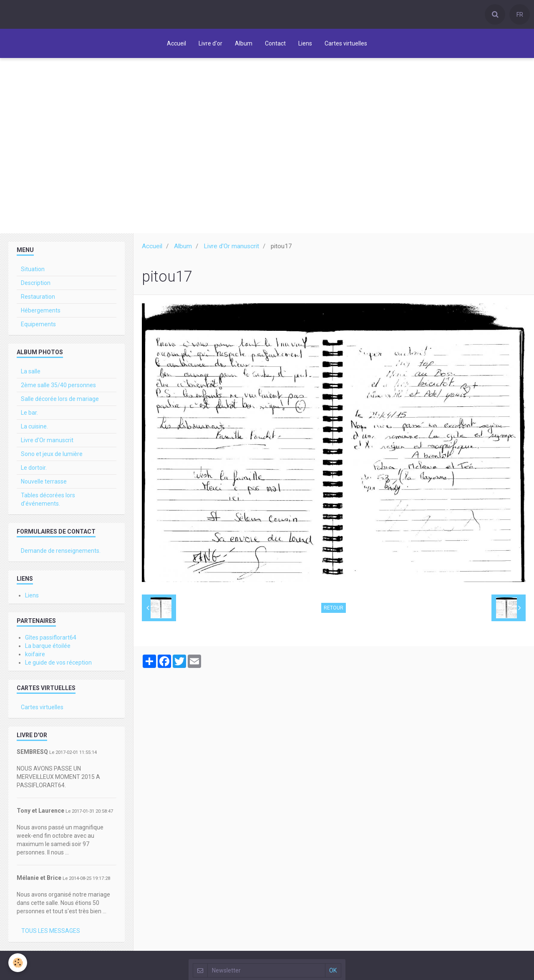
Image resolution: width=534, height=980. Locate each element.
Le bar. (29, 415)
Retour (334, 610)
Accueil (176, 43)
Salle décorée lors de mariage (60, 401)
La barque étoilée (48, 648)
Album (244, 43)
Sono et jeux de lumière (52, 456)
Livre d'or (210, 43)
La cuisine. (34, 428)
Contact (275, 43)
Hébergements (41, 312)
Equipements (38, 326)
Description (36, 285)
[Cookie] (18, 963)
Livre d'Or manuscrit (231, 248)
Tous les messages (51, 933)
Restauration (38, 299)
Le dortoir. (34, 470)
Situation (33, 271)
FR (520, 15)
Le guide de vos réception (58, 665)
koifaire (35, 656)
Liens (305, 43)
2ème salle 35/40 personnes (58, 387)
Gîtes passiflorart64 (51, 640)
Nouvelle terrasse (44, 484)
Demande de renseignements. (61, 553)
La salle (31, 373)
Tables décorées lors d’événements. (48, 501)
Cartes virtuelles (346, 43)
